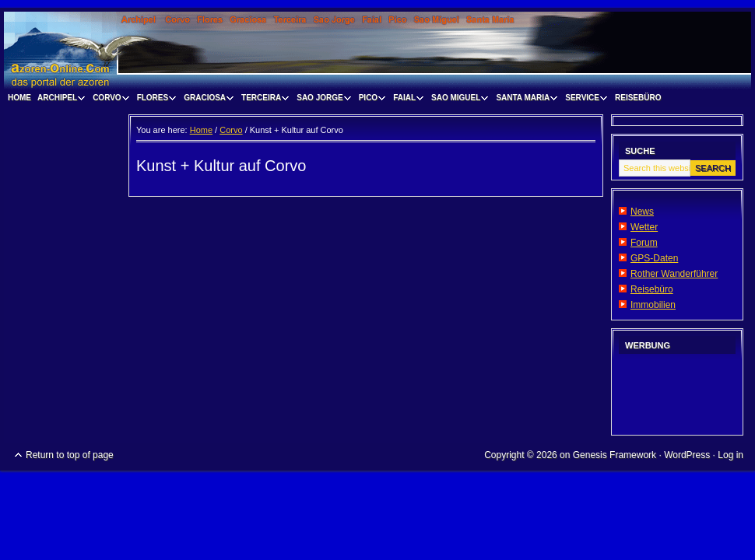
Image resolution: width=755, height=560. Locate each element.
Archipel (59, 100)
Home (19, 98)
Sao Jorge (321, 100)
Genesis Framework (615, 455)
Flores (155, 100)
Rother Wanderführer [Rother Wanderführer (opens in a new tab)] (674, 274)
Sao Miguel (458, 100)
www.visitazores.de (377, 51)
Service (584, 100)
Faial (406, 100)
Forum (644, 243)
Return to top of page (70, 455)
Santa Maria (525, 100)
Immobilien (653, 305)
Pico (370, 100)
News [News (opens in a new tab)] (642, 212)
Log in (730, 455)
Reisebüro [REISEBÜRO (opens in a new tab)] (638, 98)
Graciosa (207, 100)
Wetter (644, 227)
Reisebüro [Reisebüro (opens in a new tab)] (652, 289)
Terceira (263, 100)
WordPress (687, 455)
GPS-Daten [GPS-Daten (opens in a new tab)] (654, 258)
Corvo (109, 100)
